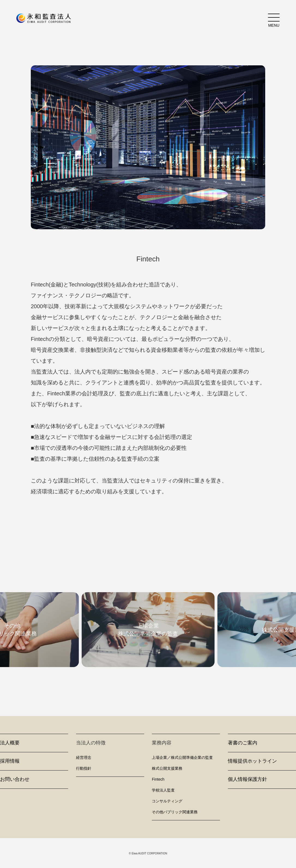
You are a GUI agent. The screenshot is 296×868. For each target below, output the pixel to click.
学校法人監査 (163, 790)
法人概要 (10, 743)
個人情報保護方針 (247, 779)
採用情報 (10, 761)
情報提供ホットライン (252, 761)
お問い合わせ (15, 779)
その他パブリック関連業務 (175, 812)
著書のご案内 (243, 743)
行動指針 (84, 768)
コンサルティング (167, 801)
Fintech (158, 779)
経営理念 (84, 757)
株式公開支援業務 (167, 768)
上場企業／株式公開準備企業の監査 (182, 757)
